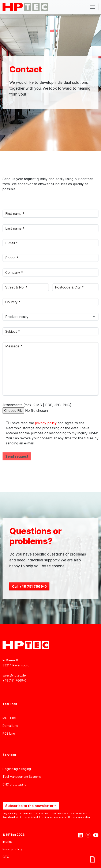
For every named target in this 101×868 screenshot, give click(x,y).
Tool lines (10, 704)
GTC (6, 857)
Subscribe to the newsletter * (31, 806)
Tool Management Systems (22, 777)
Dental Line (10, 726)
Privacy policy (12, 849)
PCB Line (9, 733)
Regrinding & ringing (17, 769)
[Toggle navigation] (93, 7)
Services (9, 755)
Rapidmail (9, 817)
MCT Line (9, 718)
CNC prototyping (14, 784)
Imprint (7, 842)
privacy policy (46, 423)
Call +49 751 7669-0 (29, 586)
